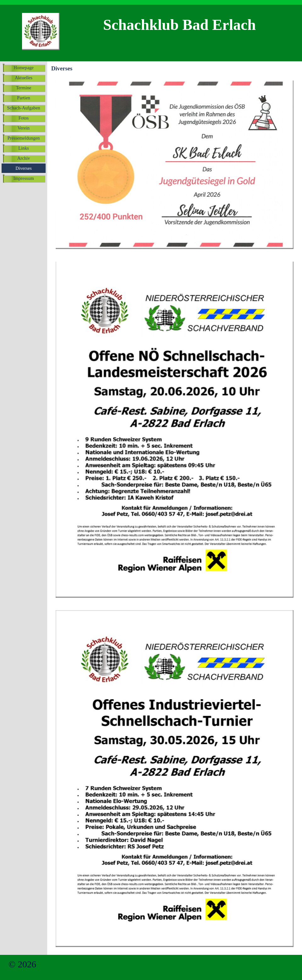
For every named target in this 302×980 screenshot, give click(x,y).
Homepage (23, 68)
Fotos (24, 118)
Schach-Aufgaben (24, 108)
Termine (24, 88)
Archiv (24, 158)
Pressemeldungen (24, 138)
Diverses (23, 168)
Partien (24, 98)
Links (23, 148)
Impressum (23, 178)
